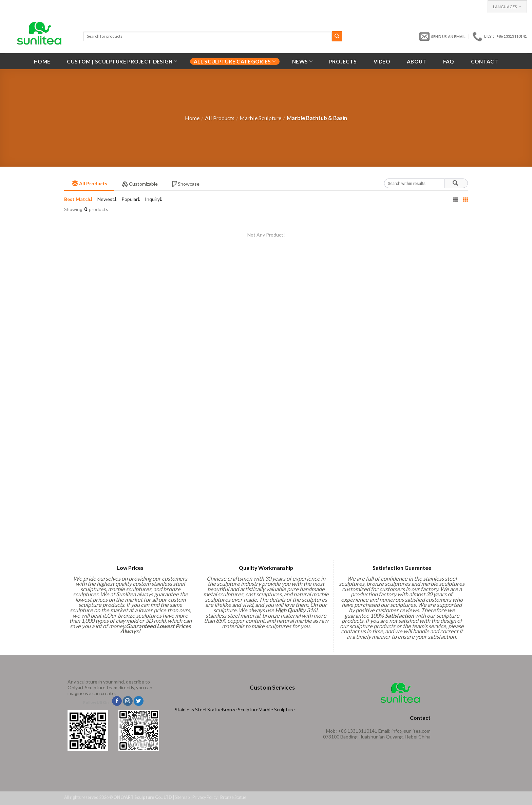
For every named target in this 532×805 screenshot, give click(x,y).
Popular (131, 199)
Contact (484, 61)
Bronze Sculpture (240, 709)
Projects (343, 61)
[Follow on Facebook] (117, 701)
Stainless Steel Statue (198, 709)
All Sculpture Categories (235, 61)
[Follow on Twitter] (139, 701)
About (417, 61)
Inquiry (154, 199)
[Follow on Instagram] (128, 701)
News (302, 61)
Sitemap (182, 797)
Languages (507, 7)
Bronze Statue (233, 797)
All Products (220, 118)
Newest (107, 199)
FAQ (449, 61)
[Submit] (337, 36)
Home (42, 61)
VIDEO (382, 61)
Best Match (78, 199)
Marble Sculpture (260, 118)
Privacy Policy (205, 797)
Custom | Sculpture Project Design (122, 61)
